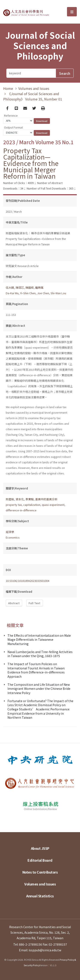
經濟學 (10, 532)
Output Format (13, 127)
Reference (11, 115)
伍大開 (10, 288)
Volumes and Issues (34, 88)
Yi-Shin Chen (28, 293)
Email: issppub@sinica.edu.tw (40, 950)
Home (8, 88)
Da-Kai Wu (12, 293)
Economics (13, 537)
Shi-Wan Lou (58, 293)
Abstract (14, 603)
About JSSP (40, 848)
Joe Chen (43, 293)
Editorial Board (40, 860)
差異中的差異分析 (46, 499)
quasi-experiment (53, 505)
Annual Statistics (40, 896)
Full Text (34, 603)
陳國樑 (30, 288)
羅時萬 (39, 288)
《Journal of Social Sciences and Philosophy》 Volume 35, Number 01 (33, 96)
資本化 (20, 499)
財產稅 (10, 499)
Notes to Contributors (40, 872)
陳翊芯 (20, 288)
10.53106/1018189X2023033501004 (28, 581)
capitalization (32, 505)
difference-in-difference (21, 510)
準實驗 (30, 499)
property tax (14, 505)
